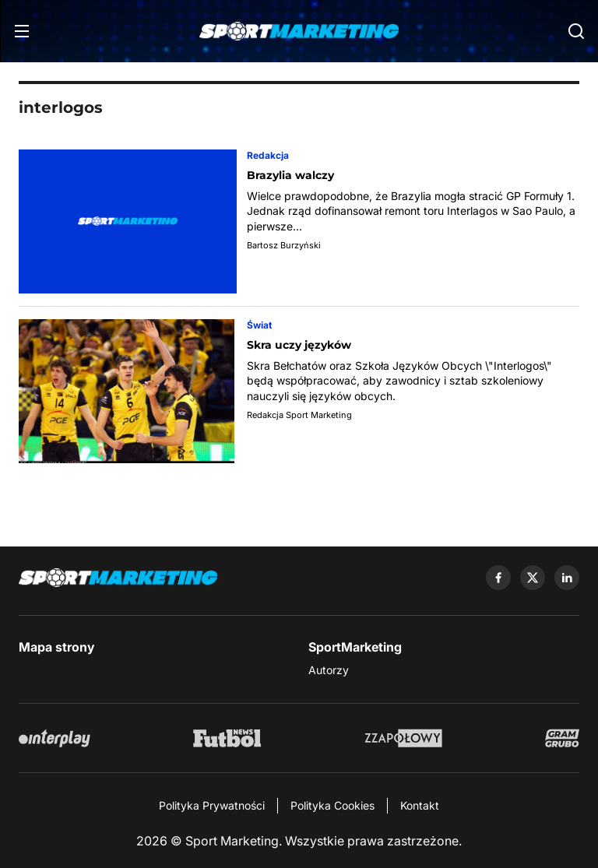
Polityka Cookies (332, 805)
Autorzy (329, 670)
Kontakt (420, 805)
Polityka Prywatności (212, 805)
